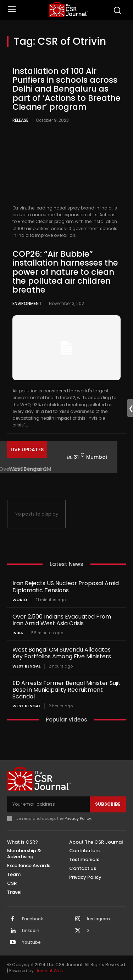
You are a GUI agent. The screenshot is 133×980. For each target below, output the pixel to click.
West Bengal (26, 666)
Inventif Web (50, 971)
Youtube (31, 942)
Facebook (32, 919)
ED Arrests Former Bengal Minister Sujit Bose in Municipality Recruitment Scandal (66, 690)
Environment (27, 303)
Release (20, 120)
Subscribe (108, 804)
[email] (48, 804)
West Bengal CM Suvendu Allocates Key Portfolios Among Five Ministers (62, 653)
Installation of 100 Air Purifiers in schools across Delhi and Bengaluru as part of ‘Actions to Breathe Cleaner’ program (66, 89)
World (20, 600)
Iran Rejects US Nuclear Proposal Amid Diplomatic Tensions (66, 587)
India (18, 633)
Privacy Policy (78, 818)
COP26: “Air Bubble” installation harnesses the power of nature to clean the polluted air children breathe (65, 272)
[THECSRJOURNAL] (68, 9)
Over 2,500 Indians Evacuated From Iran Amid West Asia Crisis (62, 620)
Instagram (98, 919)
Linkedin (31, 931)
